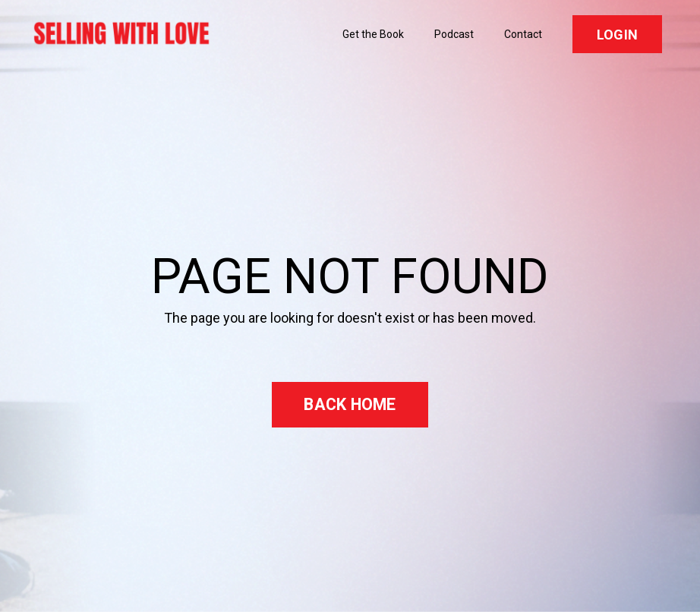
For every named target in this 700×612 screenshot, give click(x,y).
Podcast (454, 34)
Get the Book (373, 34)
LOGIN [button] (617, 35)
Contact (523, 34)
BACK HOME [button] (350, 404)
